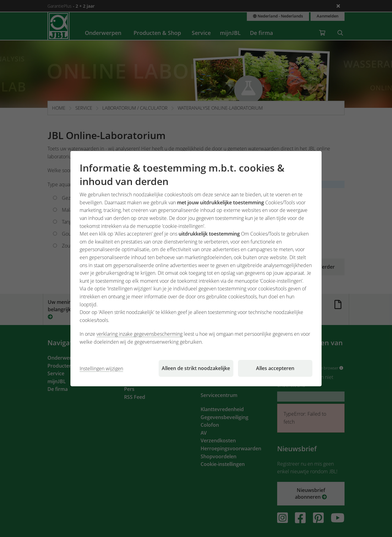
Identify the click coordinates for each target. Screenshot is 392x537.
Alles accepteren (275, 368)
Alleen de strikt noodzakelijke (196, 368)
